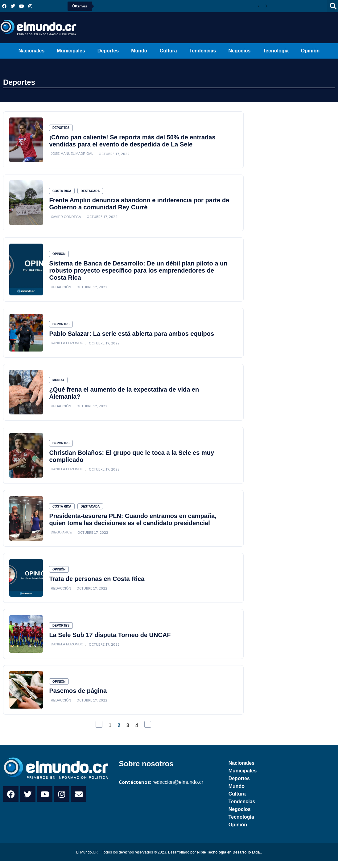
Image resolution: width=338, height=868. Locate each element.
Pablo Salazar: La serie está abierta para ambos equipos (132, 336)
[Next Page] (148, 731)
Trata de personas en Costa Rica (97, 584)
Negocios (239, 51)
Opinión (310, 51)
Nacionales (31, 51)
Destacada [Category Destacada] (91, 192)
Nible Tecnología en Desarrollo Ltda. (229, 859)
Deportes (108, 51)
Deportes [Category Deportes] (62, 128)
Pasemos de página (78, 697)
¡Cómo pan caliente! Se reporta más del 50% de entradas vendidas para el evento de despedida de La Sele (133, 141)
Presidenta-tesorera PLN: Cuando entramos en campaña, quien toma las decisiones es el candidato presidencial (133, 524)
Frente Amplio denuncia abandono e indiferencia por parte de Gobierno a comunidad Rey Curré (140, 205)
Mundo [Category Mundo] (59, 383)
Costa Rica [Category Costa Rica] (62, 192)
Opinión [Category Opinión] (60, 256)
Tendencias (203, 51)
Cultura (168, 51)
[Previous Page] (99, 731)
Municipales (71, 51)
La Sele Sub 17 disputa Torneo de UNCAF (110, 641)
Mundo (139, 51)
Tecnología (276, 51)
